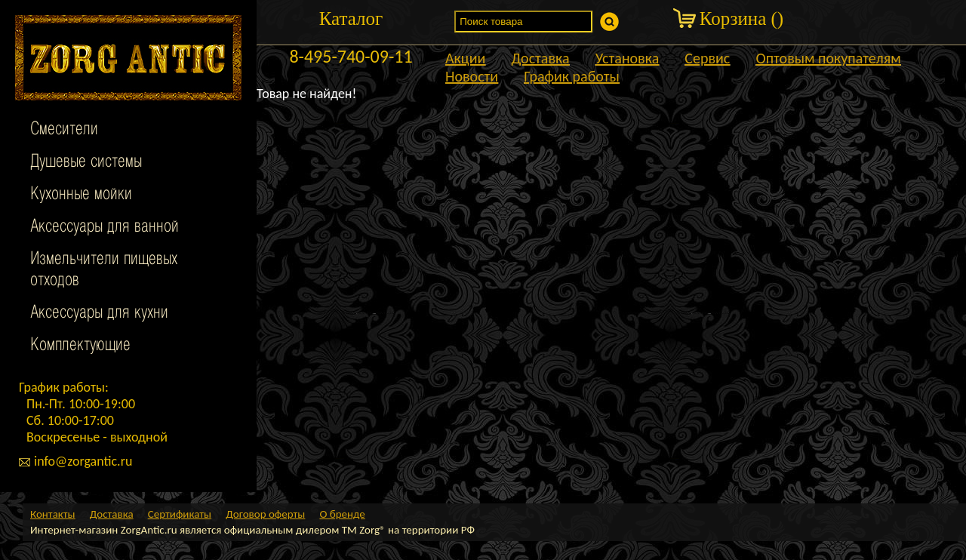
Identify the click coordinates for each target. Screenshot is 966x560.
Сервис (707, 58)
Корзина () (741, 18)
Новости (472, 76)
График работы (572, 76)
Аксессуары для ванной (105, 227)
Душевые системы (86, 162)
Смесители (64, 130)
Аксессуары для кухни (99, 313)
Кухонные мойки (81, 195)
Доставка (540, 58)
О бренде (342, 514)
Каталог (351, 18)
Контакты (53, 514)
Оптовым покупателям (828, 58)
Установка (628, 58)
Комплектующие (80, 346)
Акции (465, 58)
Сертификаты (180, 514)
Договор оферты (265, 514)
